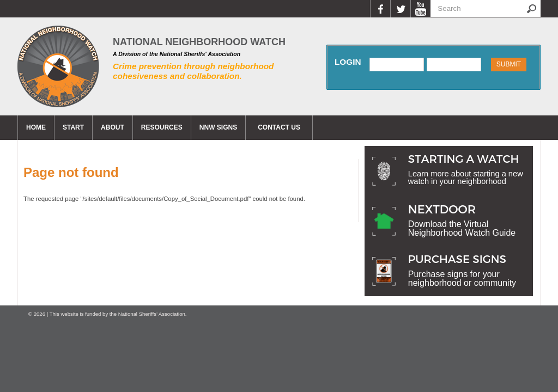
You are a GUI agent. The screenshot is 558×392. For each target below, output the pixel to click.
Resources (162, 127)
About (113, 127)
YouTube (420, 9)
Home (36, 127)
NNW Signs (218, 127)
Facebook (380, 9)
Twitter (400, 9)
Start (73, 127)
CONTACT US (279, 127)
